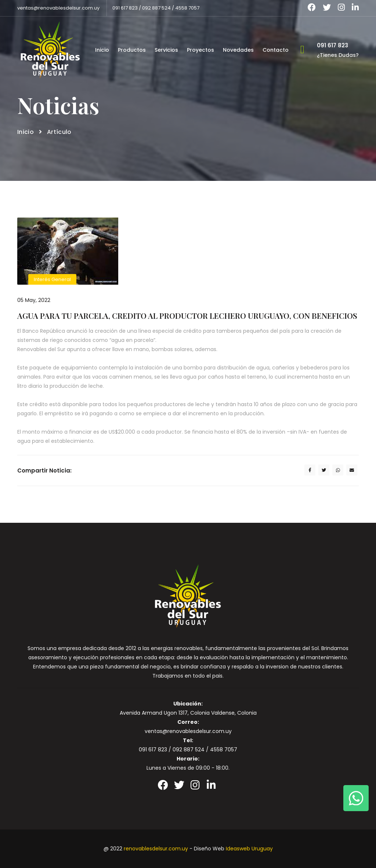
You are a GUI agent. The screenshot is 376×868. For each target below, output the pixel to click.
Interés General (52, 279)
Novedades (238, 50)
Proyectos (200, 50)
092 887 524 (156, 8)
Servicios (166, 50)
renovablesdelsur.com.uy (156, 849)
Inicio (102, 50)
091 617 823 (125, 8)
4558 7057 (187, 8)
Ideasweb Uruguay (249, 849)
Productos (132, 50)
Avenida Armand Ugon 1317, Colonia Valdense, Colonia (188, 713)
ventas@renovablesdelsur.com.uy (58, 8)
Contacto (276, 50)
